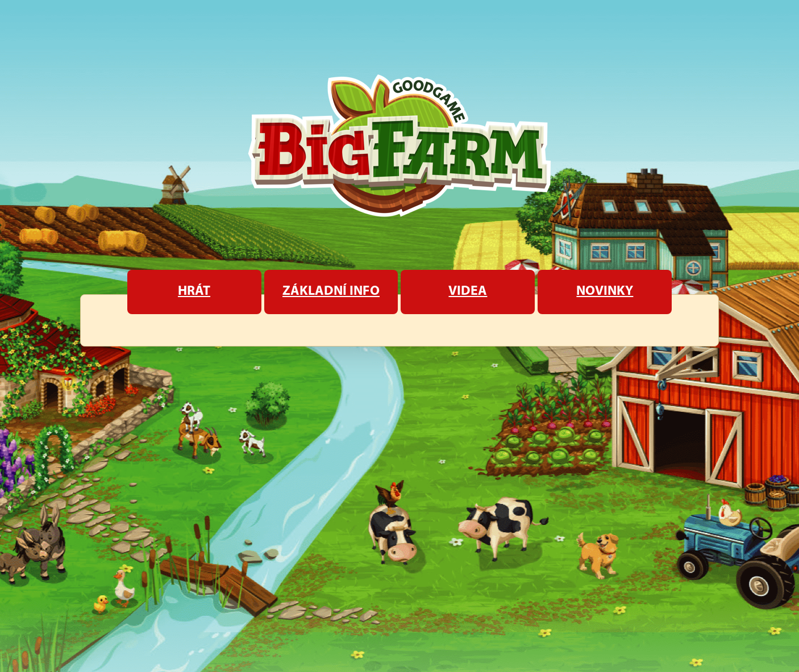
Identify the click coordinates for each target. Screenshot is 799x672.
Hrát (194, 291)
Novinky (605, 291)
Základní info (331, 291)
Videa (468, 291)
